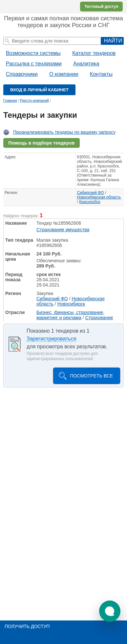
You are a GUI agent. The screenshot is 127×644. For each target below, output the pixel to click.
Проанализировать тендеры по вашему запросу (64, 132)
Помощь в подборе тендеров (42, 143)
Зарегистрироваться (51, 339)
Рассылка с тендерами (34, 64)
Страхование (99, 318)
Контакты (101, 74)
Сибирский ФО (91, 193)
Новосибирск (71, 304)
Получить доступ (27, 626)
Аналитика (86, 64)
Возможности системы (33, 53)
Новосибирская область (99, 197)
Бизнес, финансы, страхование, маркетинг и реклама (70, 315)
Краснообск (90, 202)
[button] (110, 611)
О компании (64, 74)
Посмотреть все (91, 376)
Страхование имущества (63, 230)
